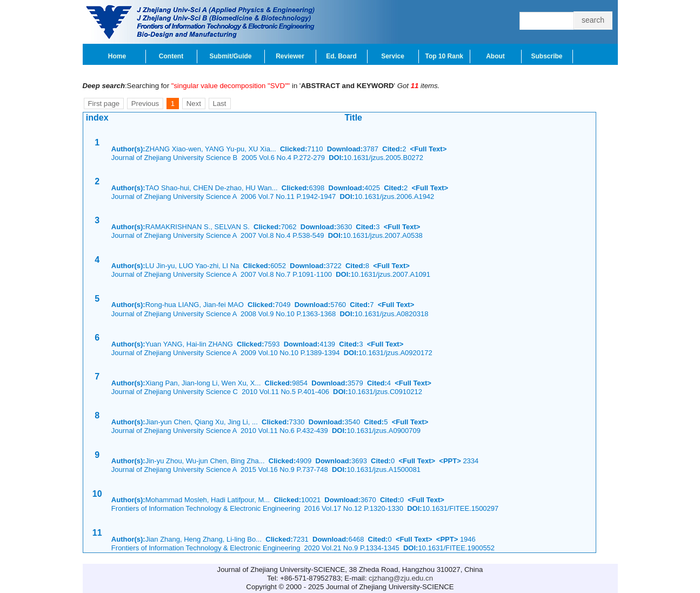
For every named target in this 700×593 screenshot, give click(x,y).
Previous (145, 104)
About (495, 56)
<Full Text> (429, 149)
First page (104, 104)
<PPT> (450, 461)
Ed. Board (341, 56)
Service (393, 56)
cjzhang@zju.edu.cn (401, 578)
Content (171, 56)
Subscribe (546, 56)
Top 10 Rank (444, 56)
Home (117, 56)
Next (194, 104)
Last (220, 104)
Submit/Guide (231, 56)
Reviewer (290, 56)
